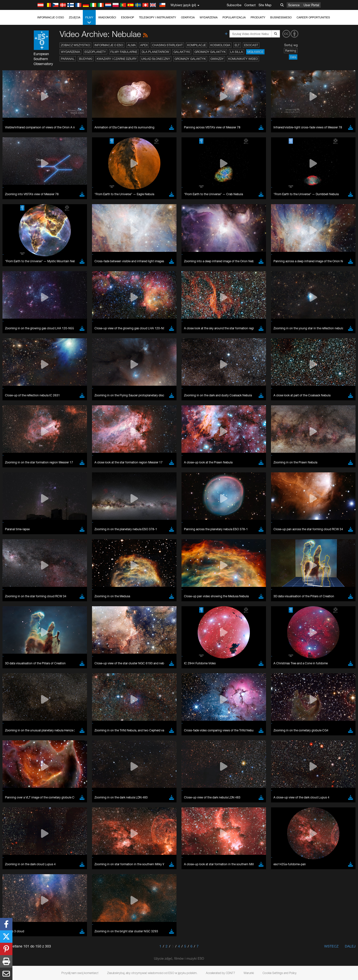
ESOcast (251, 45)
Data (293, 57)
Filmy (89, 20)
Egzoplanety (95, 52)
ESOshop (128, 17)
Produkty (258, 17)
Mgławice (255, 52)
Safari (55, 946)
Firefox (55, 941)
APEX (144, 45)
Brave (55, 927)
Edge (54, 937)
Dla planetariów (155, 52)
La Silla (237, 52)
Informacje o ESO (51, 17)
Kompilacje (197, 45)
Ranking (291, 51)
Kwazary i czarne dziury (117, 59)
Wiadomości (107, 17)
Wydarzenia (209, 17)
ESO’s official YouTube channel (153, 841)
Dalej (350, 946)
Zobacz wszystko (75, 45)
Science (294, 5)
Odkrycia (188, 17)
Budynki (86, 59)
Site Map (265, 5)
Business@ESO (281, 17)
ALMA (132, 45)
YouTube (47, 841)
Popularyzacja (234, 17)
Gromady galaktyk (210, 52)
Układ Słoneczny (156, 59)
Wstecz (331, 946)
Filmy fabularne (124, 52)
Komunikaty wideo (243, 59)
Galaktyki (182, 52)
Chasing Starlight (167, 45)
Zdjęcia (75, 17)
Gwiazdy (217, 59)
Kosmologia (220, 45)
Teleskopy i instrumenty (157, 17)
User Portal (311, 5)
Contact (250, 5)
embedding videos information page (81, 850)
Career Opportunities (313, 17)
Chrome (56, 932)
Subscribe (234, 5)
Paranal (68, 59)
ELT (237, 45)
